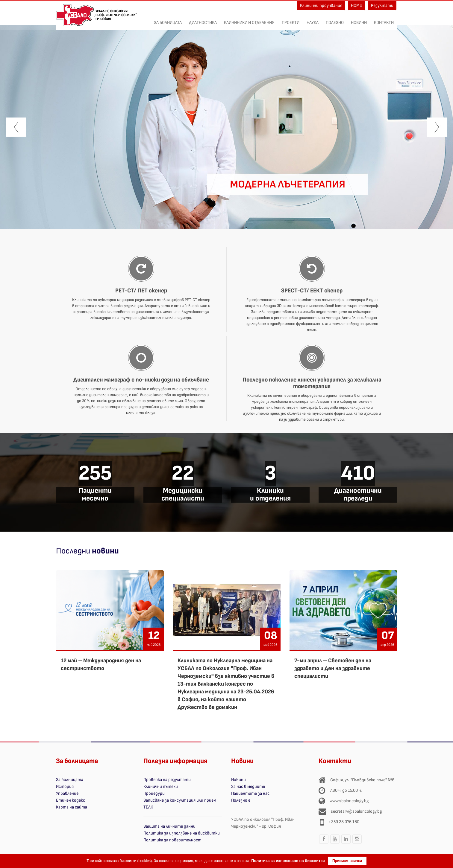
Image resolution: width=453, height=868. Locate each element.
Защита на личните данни (169, 826)
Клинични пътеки (161, 787)
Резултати (382, 6)
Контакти (384, 19)
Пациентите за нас (250, 793)
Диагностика (203, 19)
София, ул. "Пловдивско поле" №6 (362, 780)
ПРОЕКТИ (291, 19)
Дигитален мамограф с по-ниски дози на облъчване (141, 380)
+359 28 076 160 (344, 822)
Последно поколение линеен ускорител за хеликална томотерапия (312, 383)
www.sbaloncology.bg (349, 801)
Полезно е (241, 800)
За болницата (168, 19)
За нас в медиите (248, 787)
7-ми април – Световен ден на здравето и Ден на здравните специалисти (333, 668)
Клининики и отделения (249, 19)
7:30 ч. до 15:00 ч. (346, 790)
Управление (67, 793)
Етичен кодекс (71, 800)
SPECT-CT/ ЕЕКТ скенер (312, 291)
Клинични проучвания (321, 6)
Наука (313, 19)
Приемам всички (347, 861)
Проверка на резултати (167, 780)
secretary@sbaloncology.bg (356, 811)
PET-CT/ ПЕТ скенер (141, 291)
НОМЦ (357, 6)
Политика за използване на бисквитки (182, 833)
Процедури (154, 793)
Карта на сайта (72, 807)
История (65, 787)
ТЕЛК (148, 807)
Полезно (335, 19)
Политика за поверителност (172, 840)
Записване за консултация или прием (180, 800)
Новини (359, 19)
